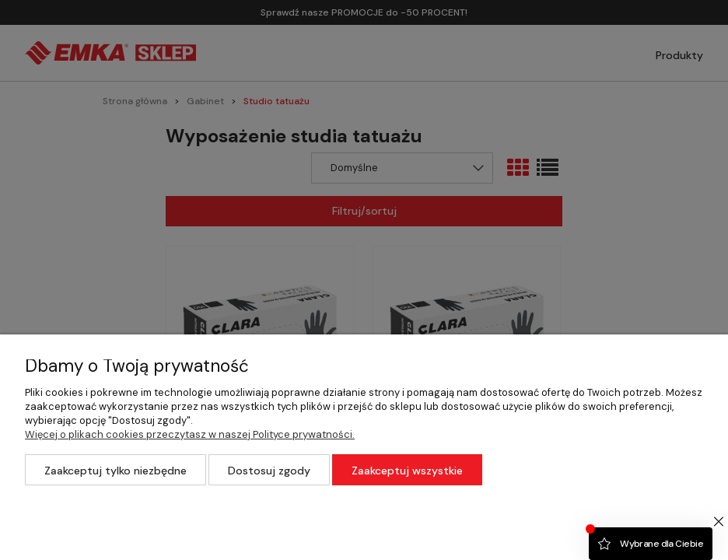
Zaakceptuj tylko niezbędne (115, 471)
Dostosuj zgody (269, 471)
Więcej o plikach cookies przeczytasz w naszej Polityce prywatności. (190, 434)
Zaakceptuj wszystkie (407, 471)
